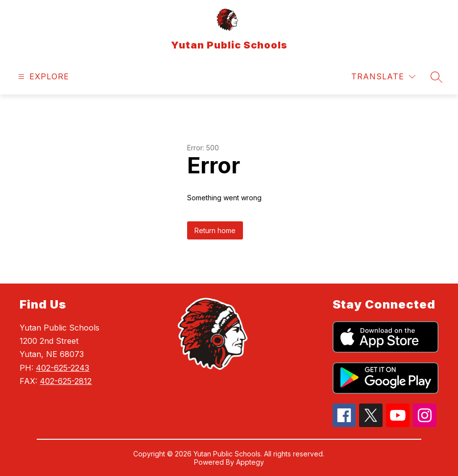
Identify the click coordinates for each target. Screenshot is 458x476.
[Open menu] (42, 77)
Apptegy (250, 462)
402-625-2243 (62, 368)
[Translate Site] (383, 77)
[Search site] (436, 77)
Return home (215, 230)
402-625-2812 (66, 381)
